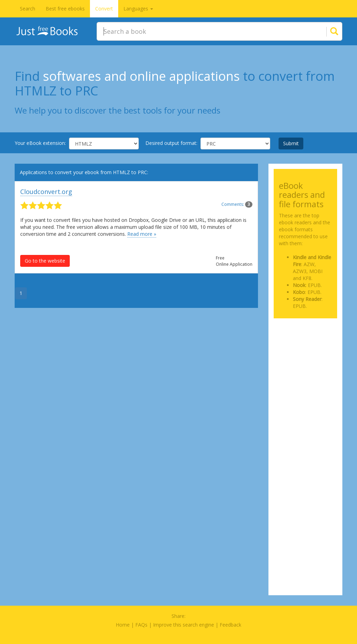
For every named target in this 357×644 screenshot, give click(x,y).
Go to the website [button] (45, 261)
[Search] (326, 31)
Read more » (142, 234)
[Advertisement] (306, 350)
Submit (291, 143)
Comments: (237, 204)
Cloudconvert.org (46, 192)
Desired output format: (171, 143)
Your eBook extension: (40, 143)
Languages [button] (138, 9)
